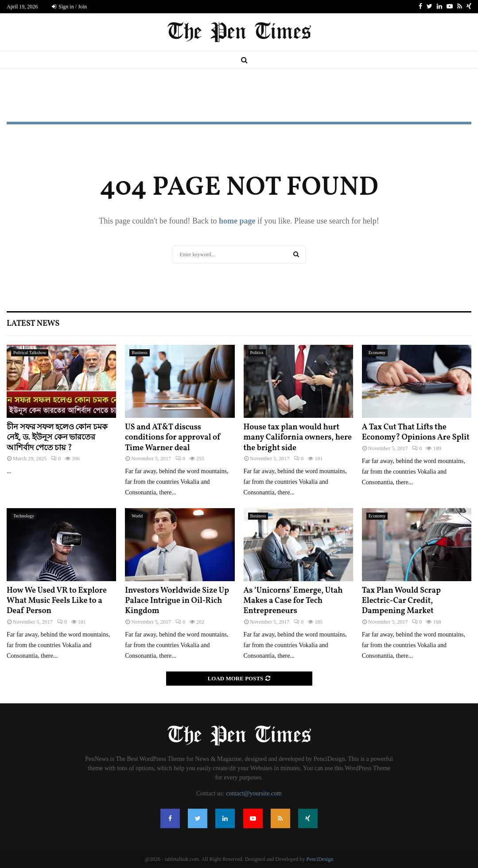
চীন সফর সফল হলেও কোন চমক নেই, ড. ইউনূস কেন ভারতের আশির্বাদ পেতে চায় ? (57, 438)
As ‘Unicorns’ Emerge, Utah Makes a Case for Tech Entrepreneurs (293, 601)
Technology (24, 516)
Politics (257, 353)
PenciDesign (320, 859)
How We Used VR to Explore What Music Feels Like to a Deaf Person (57, 601)
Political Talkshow (30, 353)
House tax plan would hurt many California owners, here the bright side (298, 438)
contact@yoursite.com (254, 793)
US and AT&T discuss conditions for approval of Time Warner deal (173, 438)
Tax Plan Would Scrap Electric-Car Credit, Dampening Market (401, 601)
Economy (377, 353)
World (137, 516)
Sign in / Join (69, 7)
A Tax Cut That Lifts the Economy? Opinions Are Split (416, 432)
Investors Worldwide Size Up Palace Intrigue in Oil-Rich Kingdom (177, 601)
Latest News (33, 324)
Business (140, 353)
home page (237, 221)
